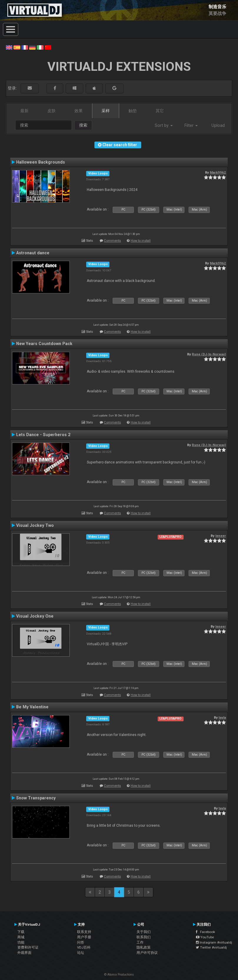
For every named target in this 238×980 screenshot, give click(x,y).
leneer (221, 536)
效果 (79, 111)
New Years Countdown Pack (44, 344)
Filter (191, 125)
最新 (24, 111)
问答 (81, 942)
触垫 (133, 111)
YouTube (205, 937)
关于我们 (144, 932)
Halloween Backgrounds (41, 162)
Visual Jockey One (35, 616)
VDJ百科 (84, 947)
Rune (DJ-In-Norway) (209, 354)
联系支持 (84, 932)
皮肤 (51, 111)
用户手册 (84, 937)
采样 (106, 111)
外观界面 (24, 953)
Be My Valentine (32, 707)
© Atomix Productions (119, 975)
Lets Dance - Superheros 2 (43, 435)
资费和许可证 (28, 947)
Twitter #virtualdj (211, 947)
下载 (21, 932)
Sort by (164, 125)
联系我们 (144, 937)
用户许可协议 (147, 953)
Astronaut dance (33, 253)
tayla (222, 717)
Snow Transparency (36, 798)
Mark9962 (218, 172)
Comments (112, 241)
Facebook (205, 932)
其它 (160, 111)
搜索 (83, 125)
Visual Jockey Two (35, 525)
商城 (21, 937)
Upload (218, 125)
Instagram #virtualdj (214, 942)
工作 (140, 942)
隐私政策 (144, 947)
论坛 (81, 953)
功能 (21, 942)
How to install (141, 241)
